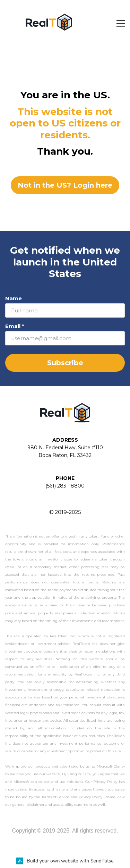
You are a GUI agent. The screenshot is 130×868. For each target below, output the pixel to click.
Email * (15, 326)
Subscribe (65, 363)
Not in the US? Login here (65, 185)
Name (14, 298)
